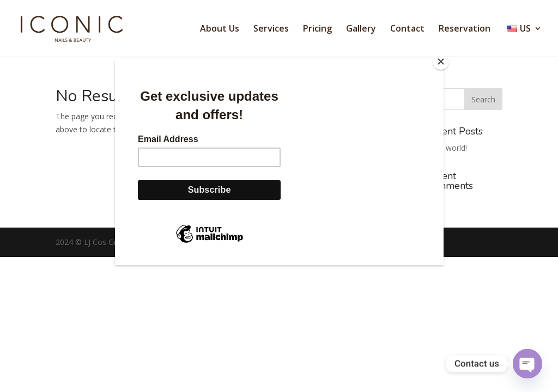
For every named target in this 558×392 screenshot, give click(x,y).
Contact (407, 29)
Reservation (465, 29)
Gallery (361, 29)
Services (271, 29)
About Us (220, 29)
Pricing (317, 29)
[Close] (441, 62)
